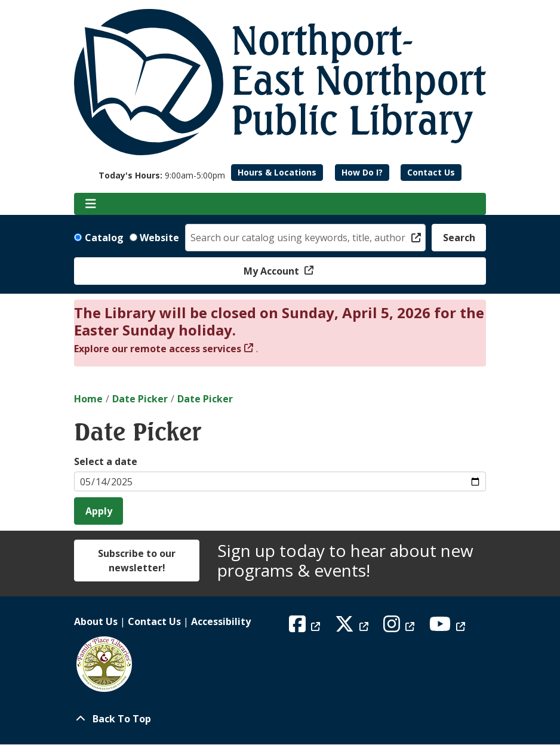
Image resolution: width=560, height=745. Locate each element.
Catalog (104, 238)
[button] (162, 175)
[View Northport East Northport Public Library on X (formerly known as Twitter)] (353, 627)
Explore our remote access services (158, 349)
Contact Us (431, 172)
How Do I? (362, 172)
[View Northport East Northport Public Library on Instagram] (400, 627)
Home (88, 399)
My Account (273, 271)
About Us (96, 621)
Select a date (106, 461)
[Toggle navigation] (90, 204)
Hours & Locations (277, 172)
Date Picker (140, 399)
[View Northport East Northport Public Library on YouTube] (449, 627)
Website (159, 238)
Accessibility (221, 621)
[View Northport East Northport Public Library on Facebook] (306, 627)
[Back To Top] (280, 719)
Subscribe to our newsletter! (137, 561)
